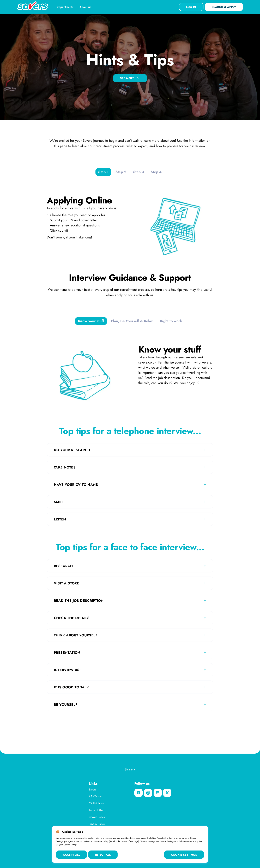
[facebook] (138, 793)
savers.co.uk (147, 362)
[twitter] (167, 793)
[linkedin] (158, 793)
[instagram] (148, 793)
